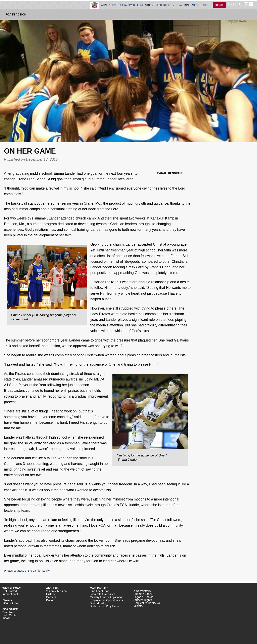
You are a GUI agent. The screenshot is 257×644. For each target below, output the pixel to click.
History (51, 594)
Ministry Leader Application (107, 597)
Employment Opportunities (106, 600)
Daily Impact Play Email (105, 606)
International (10, 594)
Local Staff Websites (102, 594)
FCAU (6, 618)
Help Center (10, 615)
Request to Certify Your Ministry (148, 605)
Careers (51, 597)
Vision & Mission (56, 591)
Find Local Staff (99, 591)
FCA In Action (16, 14)
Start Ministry (98, 603)
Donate (51, 600)
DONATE (219, 5)
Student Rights (143, 600)
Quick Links (235, 4)
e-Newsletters (142, 591)
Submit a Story (143, 594)
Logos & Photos (143, 597)
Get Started (10, 591)
